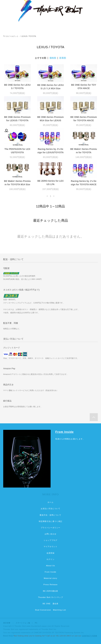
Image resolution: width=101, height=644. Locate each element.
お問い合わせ (50, 534)
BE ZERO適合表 (50, 591)
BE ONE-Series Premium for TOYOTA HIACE (84, 119)
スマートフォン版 (23, 623)
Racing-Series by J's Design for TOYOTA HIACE (84, 183)
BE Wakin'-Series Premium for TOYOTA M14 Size (17, 183)
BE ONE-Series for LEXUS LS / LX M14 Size (50, 87)
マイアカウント (50, 547)
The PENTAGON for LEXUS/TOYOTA (17, 151)
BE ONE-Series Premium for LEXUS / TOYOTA (17, 119)
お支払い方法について (50, 509)
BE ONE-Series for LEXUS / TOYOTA (17, 87)
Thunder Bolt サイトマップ (50, 597)
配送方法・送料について (50, 515)
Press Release (50, 585)
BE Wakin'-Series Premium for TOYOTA (84, 151)
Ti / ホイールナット (11, 36)
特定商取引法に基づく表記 (50, 521)
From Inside (65, 432)
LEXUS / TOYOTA (29, 36)
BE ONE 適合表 (50, 604)
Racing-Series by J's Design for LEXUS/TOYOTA (50, 151)
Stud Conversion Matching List (50, 610)
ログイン (50, 559)
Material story (50, 578)
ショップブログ (50, 540)
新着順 (63, 58)
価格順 (53, 58)
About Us (50, 566)
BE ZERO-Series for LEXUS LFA (50, 183)
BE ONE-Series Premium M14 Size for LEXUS (50, 119)
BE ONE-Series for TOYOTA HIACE (84, 87)
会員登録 (50, 553)
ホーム (50, 502)
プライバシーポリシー (50, 528)
